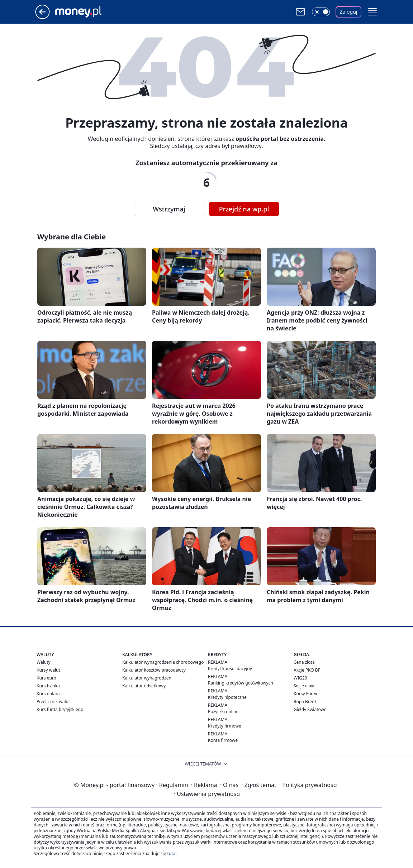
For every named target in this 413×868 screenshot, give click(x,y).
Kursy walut (48, 670)
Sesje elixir (304, 686)
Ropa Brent (305, 702)
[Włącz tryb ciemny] (321, 12)
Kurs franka (48, 686)
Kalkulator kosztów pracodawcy (154, 670)
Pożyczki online (223, 712)
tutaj (172, 853)
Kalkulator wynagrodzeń (147, 678)
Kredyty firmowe (225, 726)
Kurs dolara (48, 694)
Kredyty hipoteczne (227, 697)
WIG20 (300, 678)
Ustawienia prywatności (207, 794)
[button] (372, 12)
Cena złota (304, 662)
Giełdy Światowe (310, 709)
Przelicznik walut (53, 702)
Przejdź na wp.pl (244, 209)
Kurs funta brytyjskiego (60, 709)
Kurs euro (46, 678)
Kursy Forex (305, 694)
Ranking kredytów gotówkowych (241, 683)
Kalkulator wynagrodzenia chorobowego (163, 662)
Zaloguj (349, 12)
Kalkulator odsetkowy (144, 686)
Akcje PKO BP (307, 670)
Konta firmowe (223, 740)
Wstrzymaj (169, 209)
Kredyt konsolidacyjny (230, 669)
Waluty (44, 662)
